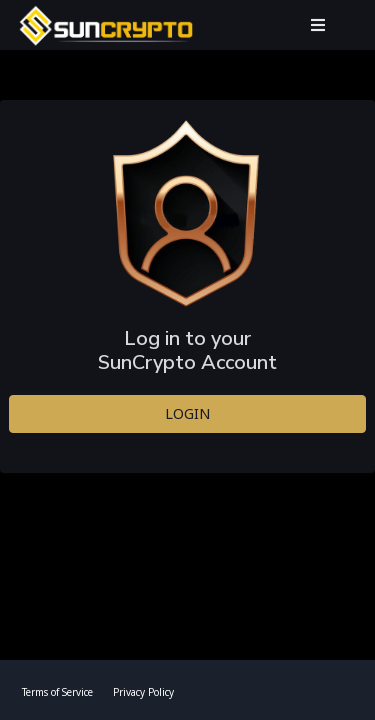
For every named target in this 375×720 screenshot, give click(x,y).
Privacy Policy (143, 692)
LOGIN (187, 413)
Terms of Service (57, 692)
